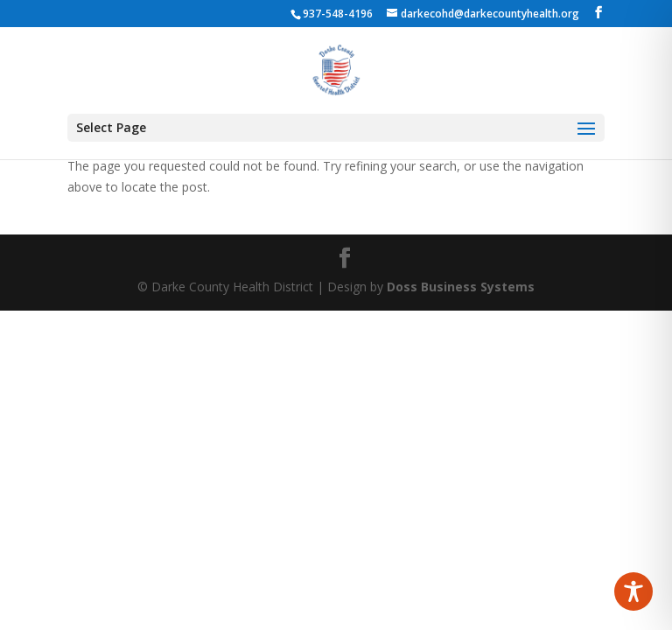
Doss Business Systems (461, 287)
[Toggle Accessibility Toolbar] (633, 591)
